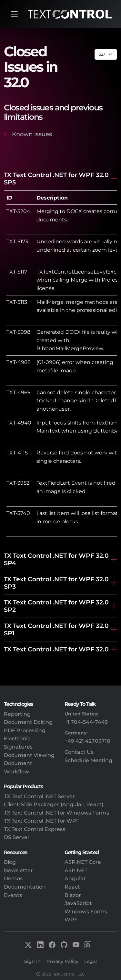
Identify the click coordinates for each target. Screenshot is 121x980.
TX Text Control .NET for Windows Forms (56, 813)
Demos (13, 878)
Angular (75, 878)
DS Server (17, 837)
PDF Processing (25, 730)
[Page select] (106, 54)
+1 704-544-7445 (86, 722)
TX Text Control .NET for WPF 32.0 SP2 (56, 606)
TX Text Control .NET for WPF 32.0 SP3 (56, 583)
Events (13, 895)
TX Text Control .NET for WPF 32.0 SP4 (56, 559)
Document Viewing (29, 755)
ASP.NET (76, 870)
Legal (91, 961)
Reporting (17, 714)
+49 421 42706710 (87, 741)
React (72, 887)
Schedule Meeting (88, 760)
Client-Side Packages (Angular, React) (54, 804)
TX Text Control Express (35, 829)
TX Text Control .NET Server (39, 796)
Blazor (73, 895)
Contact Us (79, 752)
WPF (71, 920)
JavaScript (78, 903)
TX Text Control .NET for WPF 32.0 (56, 649)
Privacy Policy (62, 961)
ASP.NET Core (83, 862)
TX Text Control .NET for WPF (42, 821)
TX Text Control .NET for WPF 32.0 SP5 (56, 178)
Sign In (32, 961)
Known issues (32, 134)
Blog (10, 862)
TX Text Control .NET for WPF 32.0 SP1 (56, 629)
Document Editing (28, 722)
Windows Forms (86, 912)
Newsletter (18, 870)
